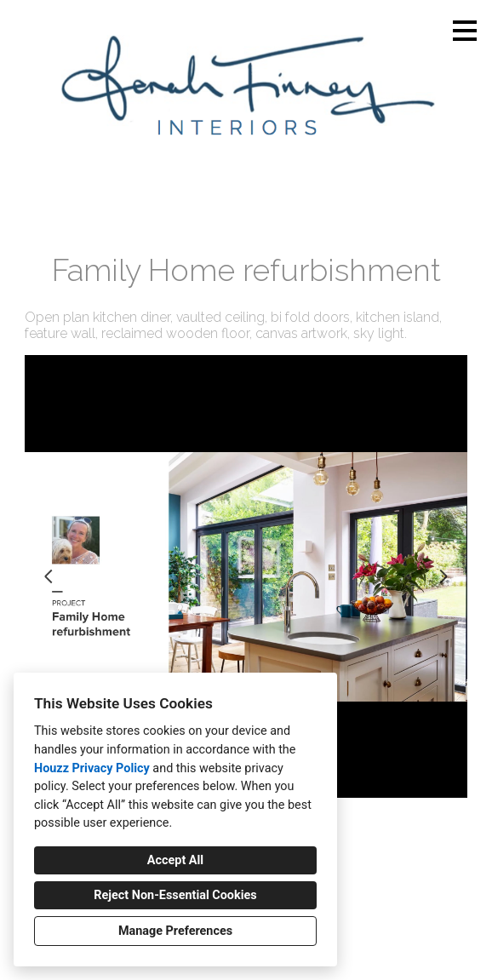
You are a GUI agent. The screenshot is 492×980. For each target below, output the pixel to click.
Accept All (175, 860)
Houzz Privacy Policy (92, 768)
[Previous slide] (49, 576)
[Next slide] (443, 576)
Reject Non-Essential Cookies (175, 895)
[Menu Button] (465, 31)
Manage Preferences (175, 931)
